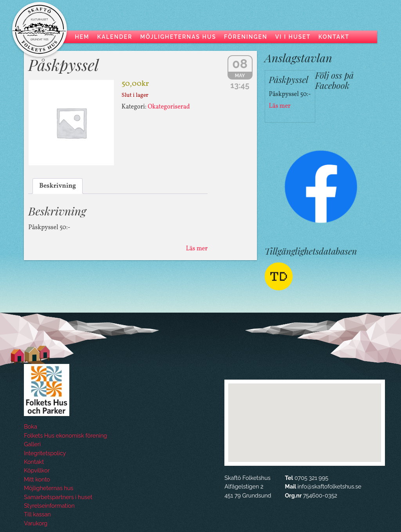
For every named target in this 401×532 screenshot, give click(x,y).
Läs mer (197, 249)
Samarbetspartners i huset (58, 497)
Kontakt (334, 37)
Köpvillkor (37, 470)
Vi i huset (293, 37)
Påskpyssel (63, 64)
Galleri (32, 444)
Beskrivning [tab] (58, 186)
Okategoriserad (169, 107)
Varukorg (36, 523)
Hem (82, 37)
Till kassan (37, 514)
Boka (31, 426)
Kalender (115, 37)
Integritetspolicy (45, 453)
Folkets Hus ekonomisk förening (65, 435)
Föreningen (246, 37)
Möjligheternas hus (178, 37)
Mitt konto (37, 479)
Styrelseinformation (49, 506)
